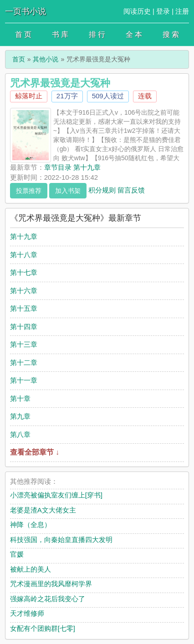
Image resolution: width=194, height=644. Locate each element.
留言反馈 (131, 190)
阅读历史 (137, 11)
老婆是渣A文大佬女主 (43, 510)
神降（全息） (31, 525)
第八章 (20, 434)
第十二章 (24, 363)
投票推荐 (29, 191)
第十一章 (24, 380)
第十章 (20, 398)
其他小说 (46, 59)
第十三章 (24, 344)
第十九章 (24, 236)
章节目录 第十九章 (72, 167)
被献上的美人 (31, 569)
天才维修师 (27, 613)
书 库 (60, 34)
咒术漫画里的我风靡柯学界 (51, 584)
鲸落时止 (29, 96)
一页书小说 (26, 11)
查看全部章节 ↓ (35, 452)
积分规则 (102, 190)
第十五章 (24, 308)
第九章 (20, 416)
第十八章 (24, 255)
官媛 (17, 554)
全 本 (134, 34)
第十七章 (24, 272)
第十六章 (24, 291)
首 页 (23, 34)
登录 (163, 11)
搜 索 (171, 34)
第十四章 (24, 327)
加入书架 (68, 191)
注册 (182, 11)
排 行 (97, 34)
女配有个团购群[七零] (43, 628)
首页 (19, 59)
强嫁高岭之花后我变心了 (48, 599)
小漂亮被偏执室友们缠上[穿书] (56, 495)
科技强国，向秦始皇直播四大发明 (61, 540)
